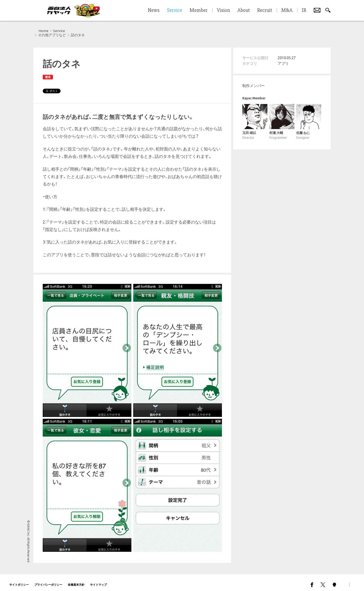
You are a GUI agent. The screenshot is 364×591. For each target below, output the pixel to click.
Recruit (265, 10)
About (244, 10)
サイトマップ (98, 580)
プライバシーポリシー (48, 580)
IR (304, 10)
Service (59, 31)
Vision (223, 10)
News (154, 10)
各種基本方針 (76, 580)
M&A (287, 10)
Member (199, 10)
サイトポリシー (19, 580)
